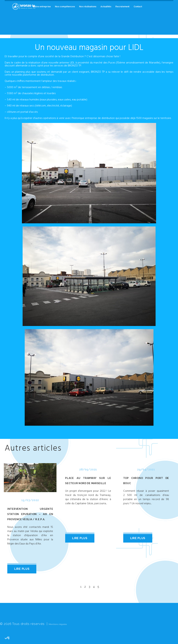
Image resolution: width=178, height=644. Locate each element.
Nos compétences (65, 7)
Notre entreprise (42, 7)
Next (171, 517)
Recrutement (122, 7)
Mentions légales (62, 624)
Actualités (106, 7)
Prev (7, 517)
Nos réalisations (88, 7)
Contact (138, 7)
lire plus (22, 569)
